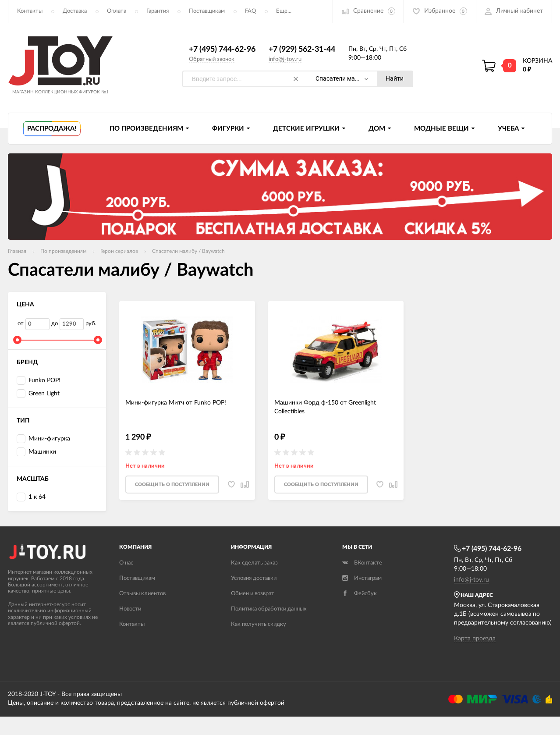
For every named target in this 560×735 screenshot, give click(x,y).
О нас (126, 564)
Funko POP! (39, 381)
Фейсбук (360, 595)
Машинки (36, 452)
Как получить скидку (259, 625)
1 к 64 (31, 497)
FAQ (250, 11)
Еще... (284, 11)
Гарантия (158, 11)
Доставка (75, 11)
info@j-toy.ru (285, 59)
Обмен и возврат (253, 595)
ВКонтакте (362, 564)
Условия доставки (254, 579)
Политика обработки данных (269, 610)
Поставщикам (207, 11)
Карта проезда (475, 639)
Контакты (30, 11)
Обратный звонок (212, 59)
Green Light (38, 394)
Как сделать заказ (254, 564)
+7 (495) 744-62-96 (222, 50)
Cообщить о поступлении (172, 485)
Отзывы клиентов (142, 595)
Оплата (117, 11)
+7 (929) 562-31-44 (302, 50)
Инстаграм (362, 579)
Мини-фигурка (43, 439)
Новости (130, 610)
